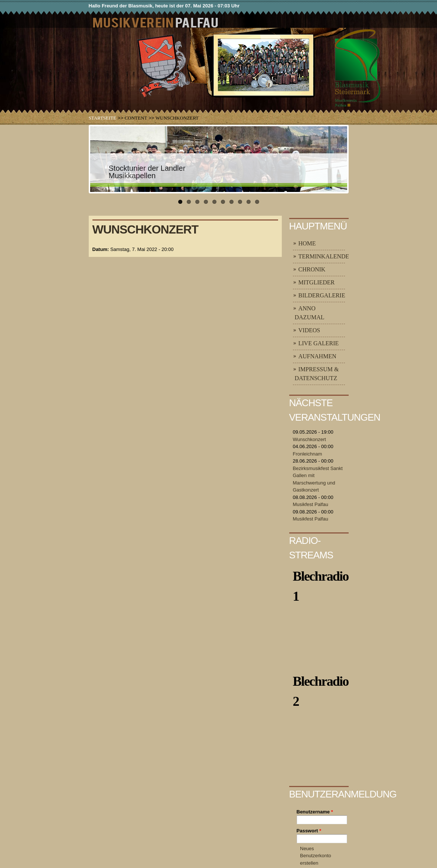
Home (307, 243)
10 (257, 202)
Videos (309, 330)
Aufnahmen (317, 356)
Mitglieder (317, 282)
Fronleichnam (308, 454)
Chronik (312, 269)
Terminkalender (326, 256)
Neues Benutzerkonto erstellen (316, 856)
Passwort (309, 831)
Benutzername (315, 812)
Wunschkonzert (309, 439)
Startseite (103, 118)
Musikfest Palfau (311, 504)
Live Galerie (319, 343)
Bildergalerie (322, 295)
